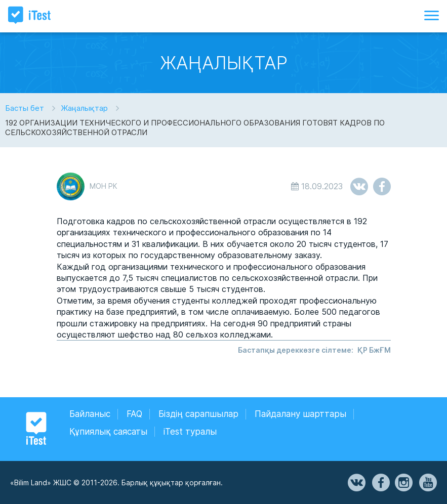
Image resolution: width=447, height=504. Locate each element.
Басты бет (25, 108)
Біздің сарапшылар (198, 414)
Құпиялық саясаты (108, 432)
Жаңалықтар (84, 108)
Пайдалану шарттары (300, 414)
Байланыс (90, 414)
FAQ (134, 414)
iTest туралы (190, 432)
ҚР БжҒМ (374, 350)
